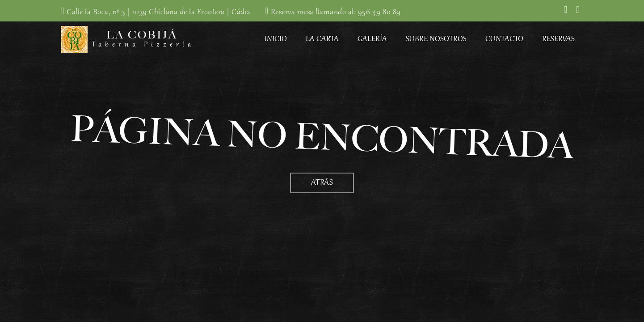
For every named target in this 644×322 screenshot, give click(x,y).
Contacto (504, 39)
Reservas (558, 39)
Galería (372, 39)
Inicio (276, 39)
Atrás (322, 183)
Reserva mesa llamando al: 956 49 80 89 (336, 13)
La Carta (322, 39)
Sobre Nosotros (436, 39)
